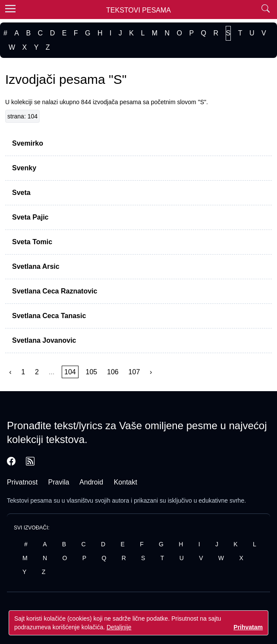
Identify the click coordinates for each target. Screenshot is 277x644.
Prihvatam (248, 627)
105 (92, 372)
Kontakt (126, 482)
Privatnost (22, 482)
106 (113, 372)
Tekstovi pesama (29, 501)
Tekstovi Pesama (138, 10)
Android (91, 482)
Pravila (59, 482)
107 (134, 372)
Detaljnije (119, 627)
